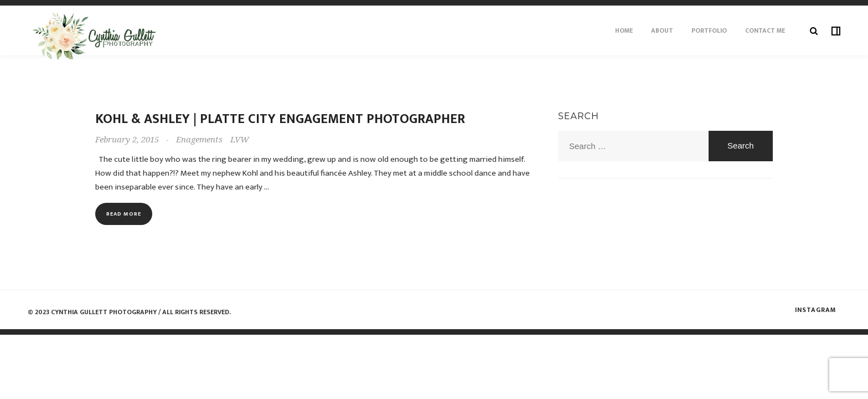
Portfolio (709, 30)
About (662, 30)
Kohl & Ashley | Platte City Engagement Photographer (280, 119)
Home (624, 30)
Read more (124, 214)
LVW (240, 140)
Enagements (199, 140)
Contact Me (765, 30)
